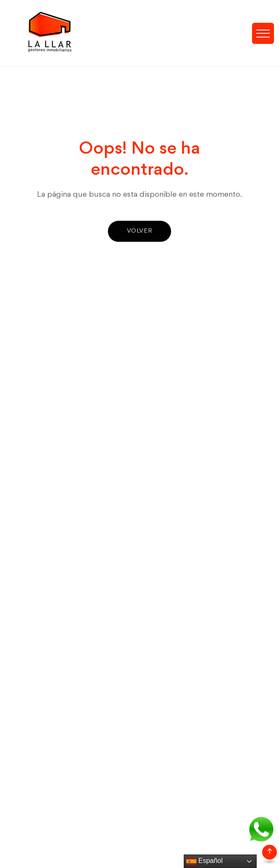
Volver (140, 231)
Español (204, 861)
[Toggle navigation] (263, 33)
